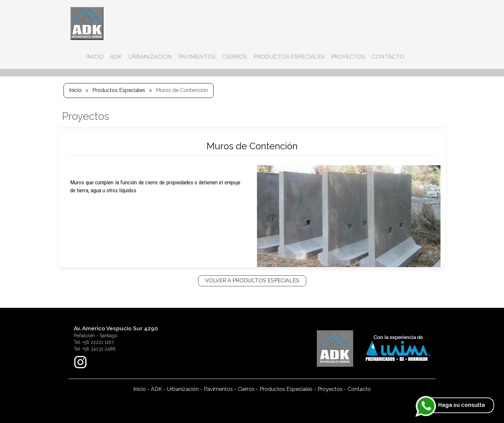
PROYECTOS (348, 57)
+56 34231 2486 (99, 349)
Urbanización (183, 389)
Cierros (246, 389)
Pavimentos (218, 389)
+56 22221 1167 (98, 342)
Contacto (359, 389)
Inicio (75, 90)
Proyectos (330, 389)
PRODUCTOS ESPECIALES (289, 57)
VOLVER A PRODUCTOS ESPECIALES (252, 281)
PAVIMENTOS (197, 57)
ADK (116, 57)
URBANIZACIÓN (150, 57)
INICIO (95, 57)
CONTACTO (388, 57)
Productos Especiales (119, 90)
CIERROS (234, 57)
